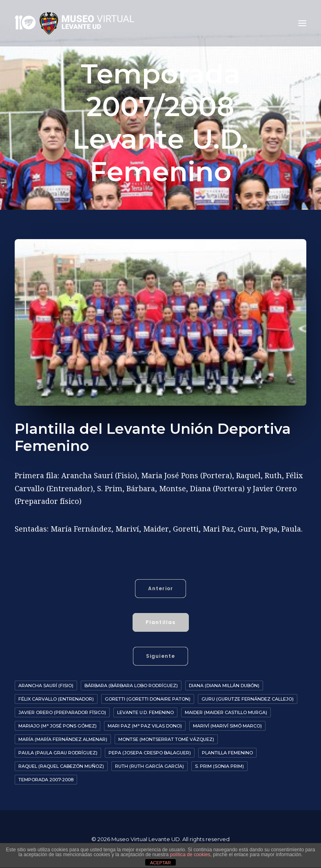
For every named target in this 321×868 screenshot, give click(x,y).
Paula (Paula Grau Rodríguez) (58, 753)
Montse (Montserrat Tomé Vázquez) (166, 739)
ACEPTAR (160, 863)
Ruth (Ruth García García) (149, 766)
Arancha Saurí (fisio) (46, 686)
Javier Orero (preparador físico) (62, 712)
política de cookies (190, 855)
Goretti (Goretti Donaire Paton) (148, 699)
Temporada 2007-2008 (46, 780)
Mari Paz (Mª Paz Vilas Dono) (145, 726)
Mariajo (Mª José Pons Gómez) (58, 726)
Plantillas (161, 622)
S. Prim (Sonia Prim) (219, 766)
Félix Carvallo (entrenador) (56, 699)
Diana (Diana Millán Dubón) (224, 686)
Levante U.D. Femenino (145, 712)
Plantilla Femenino (227, 753)
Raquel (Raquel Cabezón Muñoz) (61, 766)
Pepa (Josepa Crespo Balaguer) (150, 753)
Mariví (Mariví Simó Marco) (227, 726)
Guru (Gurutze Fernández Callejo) (248, 699)
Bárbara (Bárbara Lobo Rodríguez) (131, 686)
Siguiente (161, 656)
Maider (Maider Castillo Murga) (226, 712)
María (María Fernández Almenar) (63, 739)
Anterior (161, 588)
